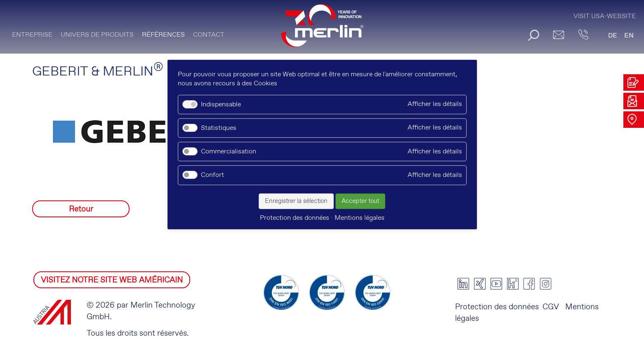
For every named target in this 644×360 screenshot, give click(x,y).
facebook (529, 284)
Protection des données (497, 307)
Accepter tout (360, 201)
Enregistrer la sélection (296, 201)
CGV (551, 307)
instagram (546, 284)
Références (163, 35)
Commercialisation (229, 152)
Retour (81, 209)
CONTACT (209, 35)
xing (480, 284)
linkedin (463, 284)
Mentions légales (360, 218)
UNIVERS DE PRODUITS (97, 35)
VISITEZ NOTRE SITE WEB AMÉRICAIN (112, 280)
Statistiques (219, 128)
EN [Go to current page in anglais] (629, 36)
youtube (496, 284)
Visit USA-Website (605, 16)
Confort (212, 175)
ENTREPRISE (32, 35)
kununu (513, 284)
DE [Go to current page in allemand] (613, 36)
